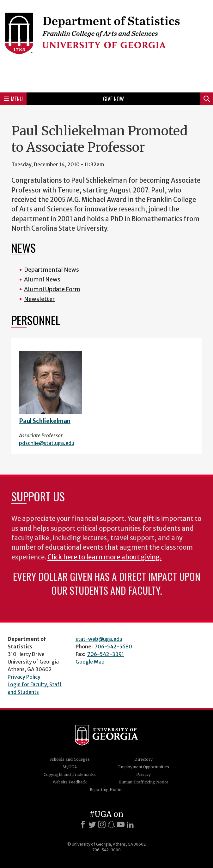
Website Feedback (70, 782)
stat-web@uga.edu (99, 639)
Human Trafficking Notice (143, 782)
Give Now (113, 99)
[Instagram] (102, 824)
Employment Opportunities (144, 767)
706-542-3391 (106, 654)
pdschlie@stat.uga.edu (47, 443)
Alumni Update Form (52, 289)
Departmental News (52, 270)
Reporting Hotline (107, 790)
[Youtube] (121, 824)
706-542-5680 (113, 647)
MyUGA (70, 767)
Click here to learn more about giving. (104, 557)
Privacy (143, 774)
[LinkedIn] (130, 824)
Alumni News (42, 279)
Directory (143, 759)
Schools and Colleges (70, 759)
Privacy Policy (24, 677)
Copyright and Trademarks (70, 774)
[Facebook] (83, 824)
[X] (92, 824)
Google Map (90, 662)
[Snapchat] (111, 824)
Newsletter (39, 299)
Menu (13, 99)
